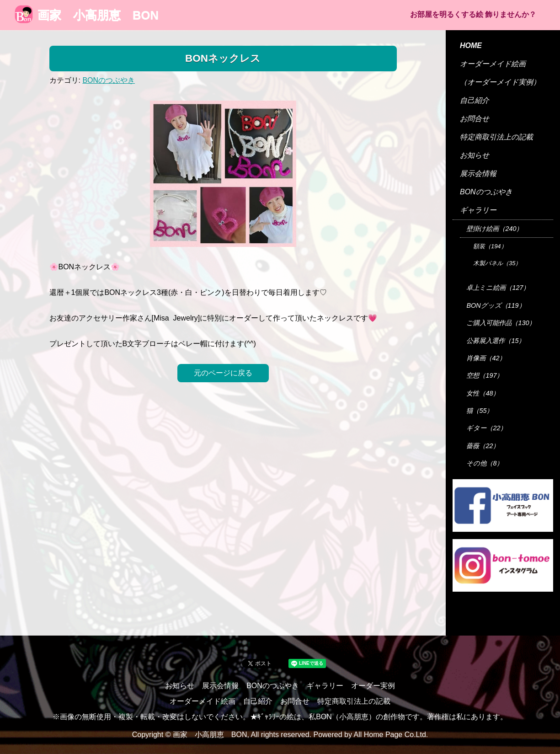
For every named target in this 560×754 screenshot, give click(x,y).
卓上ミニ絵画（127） (498, 288)
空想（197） (485, 375)
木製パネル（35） (497, 263)
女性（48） (483, 393)
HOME (471, 45)
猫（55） (480, 411)
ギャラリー (478, 210)
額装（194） (490, 246)
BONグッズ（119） (496, 305)
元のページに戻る (223, 373)
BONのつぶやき (109, 80)
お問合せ (475, 119)
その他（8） (485, 463)
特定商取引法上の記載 (496, 137)
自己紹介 (475, 100)
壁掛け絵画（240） (494, 229)
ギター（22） (486, 428)
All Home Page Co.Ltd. (391, 735)
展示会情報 (478, 174)
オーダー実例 (373, 686)
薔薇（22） (483, 446)
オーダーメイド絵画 (493, 64)
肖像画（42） (486, 358)
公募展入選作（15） (496, 341)
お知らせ (475, 155)
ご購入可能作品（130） (501, 323)
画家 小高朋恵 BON (87, 15)
